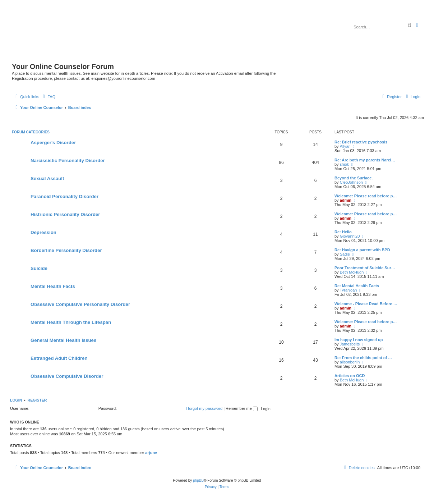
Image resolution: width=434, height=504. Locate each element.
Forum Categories (31, 132)
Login (16, 400)
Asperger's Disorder (53, 143)
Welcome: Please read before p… (366, 196)
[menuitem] (48, 97)
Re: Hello (343, 232)
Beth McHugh (352, 272)
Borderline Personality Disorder (66, 250)
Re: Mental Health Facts (357, 286)
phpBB (198, 480)
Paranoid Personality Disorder (64, 196)
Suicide (39, 268)
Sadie (345, 254)
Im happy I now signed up (359, 340)
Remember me (242, 408)
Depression (43, 232)
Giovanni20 (350, 236)
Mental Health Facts (53, 286)
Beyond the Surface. (354, 178)
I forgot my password (204, 408)
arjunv (151, 453)
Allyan (345, 146)
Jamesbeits (350, 344)
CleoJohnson (351, 182)
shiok (345, 164)
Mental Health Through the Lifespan (71, 322)
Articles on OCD (350, 376)
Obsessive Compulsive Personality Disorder (80, 304)
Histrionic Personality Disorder (65, 214)
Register (37, 400)
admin (346, 200)
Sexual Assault (47, 178)
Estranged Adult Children (59, 358)
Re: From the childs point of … (363, 358)
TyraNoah (348, 290)
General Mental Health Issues (63, 340)
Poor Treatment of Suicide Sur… (365, 268)
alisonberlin (350, 362)
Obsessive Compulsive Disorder (67, 376)
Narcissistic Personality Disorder (68, 161)
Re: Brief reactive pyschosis (361, 142)
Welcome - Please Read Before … (366, 304)
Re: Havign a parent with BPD (362, 250)
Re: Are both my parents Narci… (365, 160)
